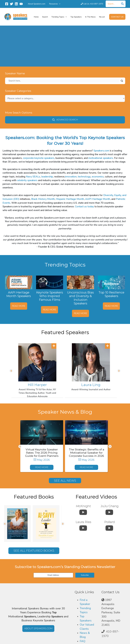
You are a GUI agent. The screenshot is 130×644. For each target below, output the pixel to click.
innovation (71, 177)
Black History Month (43, 199)
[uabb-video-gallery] (83, 512)
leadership (47, 177)
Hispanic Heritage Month (70, 199)
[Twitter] (11, 4)
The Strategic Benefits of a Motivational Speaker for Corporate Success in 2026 (86, 453)
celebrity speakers (27, 180)
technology (84, 177)
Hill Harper (37, 385)
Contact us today (84, 206)
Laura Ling (91, 385)
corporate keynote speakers (39, 158)
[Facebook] (7, 4)
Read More (19, 306)
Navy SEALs (33, 177)
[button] (59, 4)
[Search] (123, 4)
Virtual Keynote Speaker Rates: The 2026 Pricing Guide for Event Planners (42, 453)
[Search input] (64, 81)
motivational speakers (101, 158)
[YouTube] (21, 4)
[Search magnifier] (122, 81)
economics (98, 177)
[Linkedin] (16, 4)
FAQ (83, 641)
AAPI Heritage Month (98, 199)
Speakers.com (101, 151)
